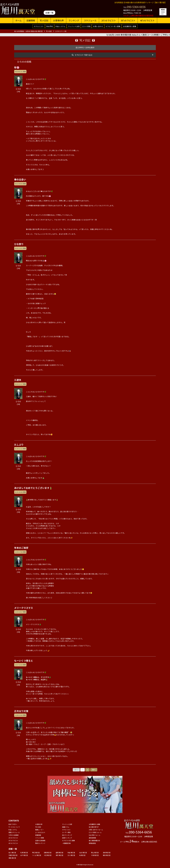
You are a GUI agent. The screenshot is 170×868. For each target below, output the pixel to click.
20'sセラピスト (109, 20)
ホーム (18, 20)
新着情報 (38, 835)
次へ (94, 770)
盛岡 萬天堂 (59, 852)
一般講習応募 (66, 843)
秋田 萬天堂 (71, 852)
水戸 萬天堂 (24, 855)
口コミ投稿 (86, 26)
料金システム (60, 26)
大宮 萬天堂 (48, 855)
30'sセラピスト (128, 20)
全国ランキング (67, 838)
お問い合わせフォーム (96, 830)
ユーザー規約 (66, 832)
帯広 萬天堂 (36, 852)
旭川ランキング (67, 835)
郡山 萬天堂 (95, 852)
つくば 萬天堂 (37, 855)
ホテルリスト (39, 26)
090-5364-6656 (136, 7)
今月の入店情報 (13, 835)
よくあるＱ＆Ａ (40, 832)
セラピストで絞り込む (84, 55)
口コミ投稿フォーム (95, 832)
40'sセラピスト (147, 20)
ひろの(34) (18, 89)
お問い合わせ (98, 26)
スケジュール (90, 20)
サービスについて (14, 827)
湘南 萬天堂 (12, 858)
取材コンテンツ (40, 843)
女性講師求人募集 (130, 26)
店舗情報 (31, 20)
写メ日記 (44, 20)
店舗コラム (66, 827)
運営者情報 (92, 838)
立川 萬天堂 (71, 855)
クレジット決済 (74, 26)
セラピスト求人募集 (113, 26)
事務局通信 (92, 843)
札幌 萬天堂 (24, 852)
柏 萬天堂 (82, 855)
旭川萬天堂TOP (94, 827)
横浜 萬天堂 (107, 855)
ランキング (74, 20)
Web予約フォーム (95, 835)
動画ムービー (40, 830)
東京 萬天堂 (59, 855)
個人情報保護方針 (94, 840)
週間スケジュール (14, 832)
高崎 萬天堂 (107, 852)
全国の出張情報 (40, 840)
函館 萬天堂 (48, 852)
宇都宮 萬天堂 (13, 855)
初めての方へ (13, 824)
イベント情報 (40, 838)
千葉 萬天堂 (95, 855)
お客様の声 (58, 20)
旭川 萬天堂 (12, 852)
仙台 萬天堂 (83, 852)
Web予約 (50, 26)
